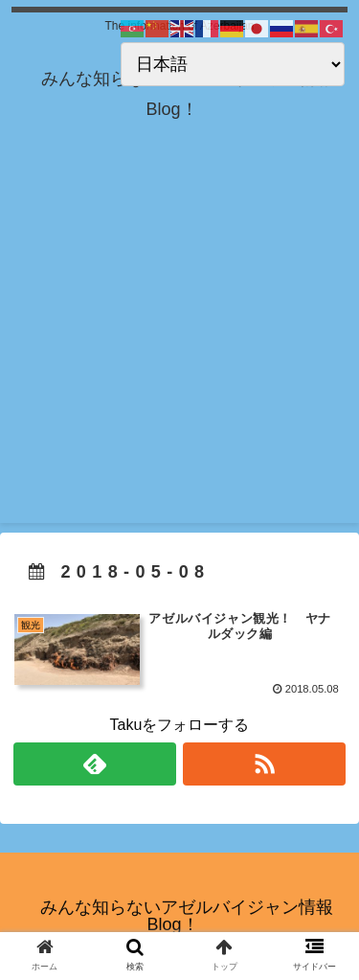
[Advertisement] (179, 343)
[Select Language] (233, 64)
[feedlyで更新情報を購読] (95, 764)
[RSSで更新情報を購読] (264, 764)
